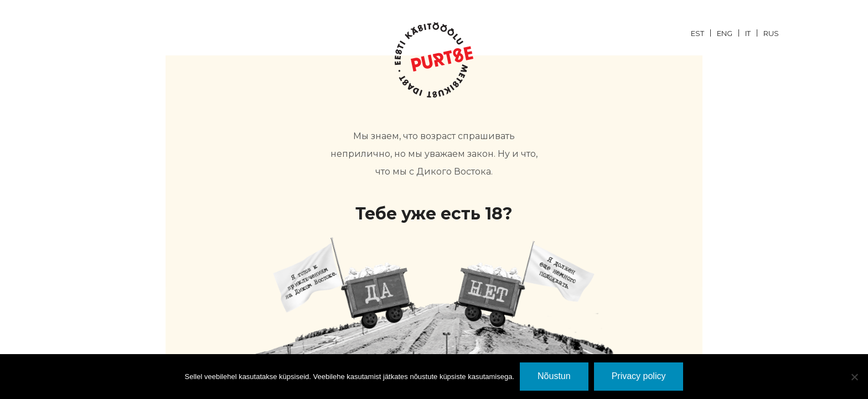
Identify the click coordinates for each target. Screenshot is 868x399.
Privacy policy (639, 376)
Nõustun (554, 376)
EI (524, 283)
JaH (344, 283)
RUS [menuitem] (771, 33)
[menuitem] (704, 33)
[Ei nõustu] (854, 377)
